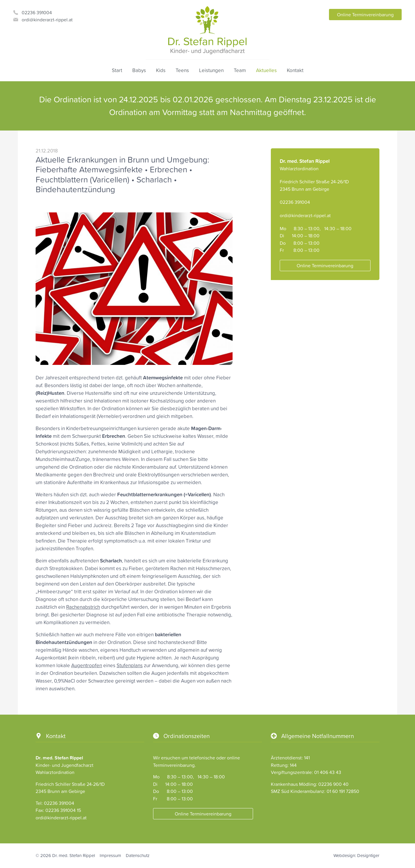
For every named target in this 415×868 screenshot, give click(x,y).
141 (307, 758)
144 (293, 765)
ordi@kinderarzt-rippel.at (47, 20)
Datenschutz (138, 855)
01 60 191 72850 (343, 791)
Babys (139, 70)
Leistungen (211, 70)
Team (240, 70)
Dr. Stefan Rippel (207, 30)
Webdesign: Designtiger (356, 855)
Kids (161, 70)
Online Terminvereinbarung (365, 15)
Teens (182, 70)
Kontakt (295, 70)
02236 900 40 (333, 784)
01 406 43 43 (328, 772)
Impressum (110, 855)
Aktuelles (266, 70)
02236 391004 (37, 12)
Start (117, 70)
